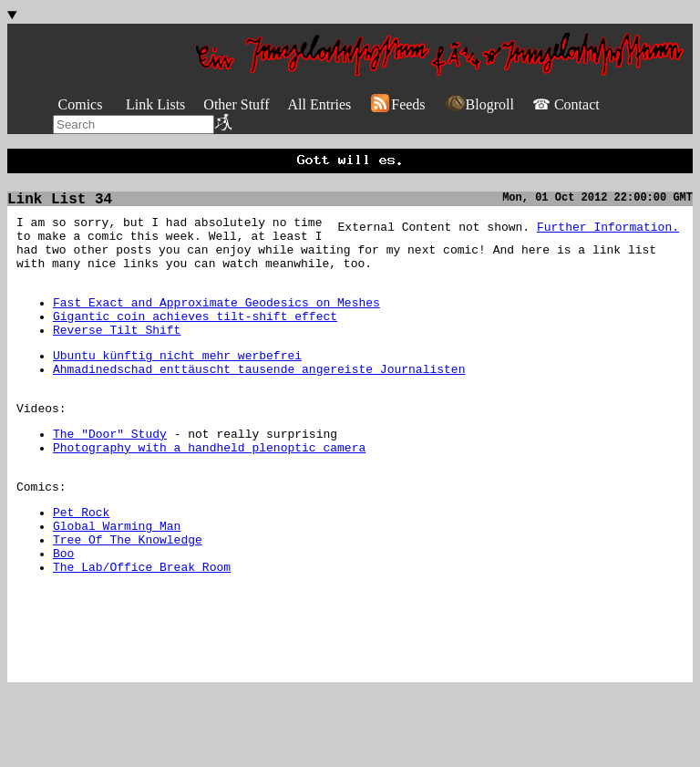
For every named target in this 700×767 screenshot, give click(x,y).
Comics (81, 104)
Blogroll (479, 104)
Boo (63, 614)
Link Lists (155, 104)
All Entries (319, 104)
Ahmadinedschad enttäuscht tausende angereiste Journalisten (259, 402)
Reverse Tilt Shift (117, 358)
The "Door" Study (110, 475)
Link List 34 (60, 205)
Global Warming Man (117, 581)
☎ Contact (566, 104)
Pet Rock (81, 565)
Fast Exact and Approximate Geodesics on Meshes (216, 325)
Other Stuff (236, 104)
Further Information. (608, 235)
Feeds (397, 104)
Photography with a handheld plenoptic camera (209, 492)
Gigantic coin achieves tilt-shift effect (195, 341)
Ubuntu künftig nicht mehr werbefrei (177, 386)
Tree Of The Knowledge (128, 597)
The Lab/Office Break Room (142, 630)
